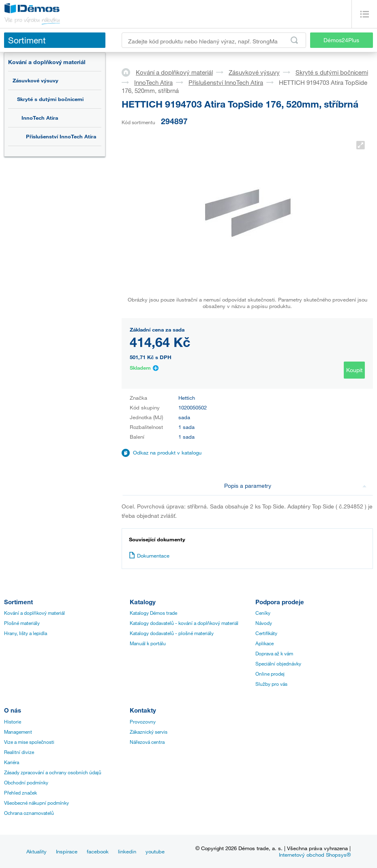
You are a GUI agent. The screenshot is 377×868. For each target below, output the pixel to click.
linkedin (127, 851)
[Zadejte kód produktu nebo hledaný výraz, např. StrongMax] (214, 40)
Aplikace (265, 643)
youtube (155, 851)
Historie (13, 722)
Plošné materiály (22, 623)
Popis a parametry (295, 486)
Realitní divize (19, 752)
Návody (264, 623)
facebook (98, 851)
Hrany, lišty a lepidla (26, 633)
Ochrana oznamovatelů (29, 813)
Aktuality (36, 851)
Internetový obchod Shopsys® (315, 855)
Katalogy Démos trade (153, 613)
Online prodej (270, 674)
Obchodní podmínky (26, 782)
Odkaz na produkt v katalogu (167, 452)
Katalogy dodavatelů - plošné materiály (172, 633)
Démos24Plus (341, 40)
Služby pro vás (271, 684)
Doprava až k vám (274, 653)
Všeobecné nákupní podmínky (36, 803)
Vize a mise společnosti (29, 742)
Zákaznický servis (149, 732)
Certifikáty (266, 633)
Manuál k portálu (148, 643)
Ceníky (263, 613)
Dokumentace (149, 556)
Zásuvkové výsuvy (35, 80)
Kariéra (12, 762)
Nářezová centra (147, 742)
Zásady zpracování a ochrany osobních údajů (53, 772)
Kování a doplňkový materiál (47, 62)
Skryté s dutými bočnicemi (50, 99)
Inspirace (67, 851)
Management (18, 732)
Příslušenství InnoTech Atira (61, 136)
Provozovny (143, 722)
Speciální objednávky (278, 663)
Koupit (354, 370)
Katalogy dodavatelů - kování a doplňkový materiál (184, 623)
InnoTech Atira (40, 118)
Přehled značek (20, 793)
